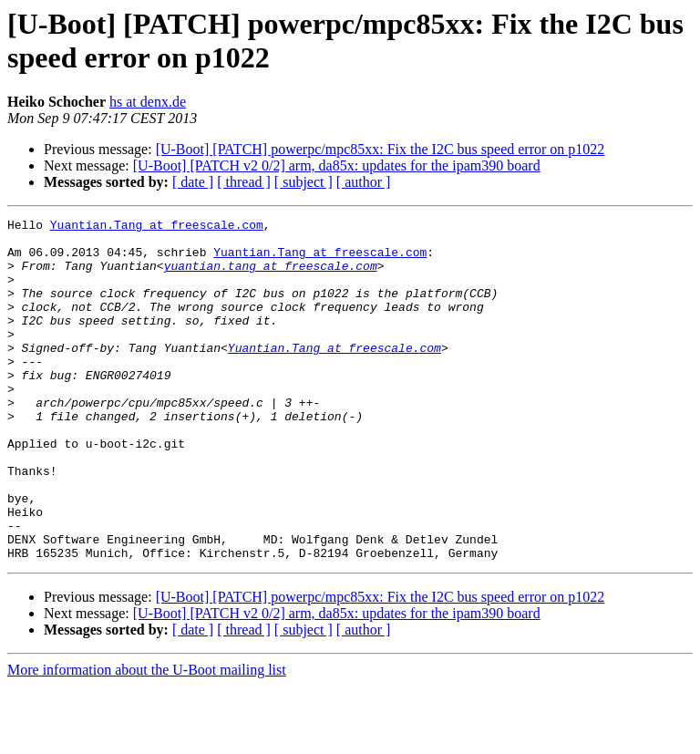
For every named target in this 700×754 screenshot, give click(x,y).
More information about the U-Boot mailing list (147, 738)
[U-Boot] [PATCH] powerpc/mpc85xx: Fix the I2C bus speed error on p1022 (381, 149)
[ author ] (364, 182)
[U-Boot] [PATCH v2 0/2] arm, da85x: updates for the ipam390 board (337, 165)
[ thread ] (244, 182)
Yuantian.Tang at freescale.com (157, 227)
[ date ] (193, 182)
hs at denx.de (148, 102)
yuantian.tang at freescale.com (271, 276)
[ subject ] (304, 182)
